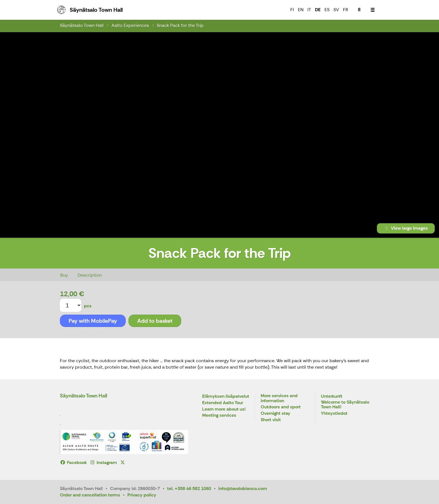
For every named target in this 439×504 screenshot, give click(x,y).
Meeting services (219, 415)
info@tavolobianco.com (243, 488)
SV (336, 10)
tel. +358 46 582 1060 (189, 488)
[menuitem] (359, 10)
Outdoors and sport (281, 407)
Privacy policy (142, 495)
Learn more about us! (224, 409)
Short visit (271, 420)
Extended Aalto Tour (223, 403)
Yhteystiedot (334, 414)
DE (318, 10)
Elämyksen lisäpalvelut (226, 396)
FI (292, 10)
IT (309, 10)
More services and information (279, 398)
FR (345, 10)
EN (301, 10)
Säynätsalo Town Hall (82, 25)
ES (327, 10)
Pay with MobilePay (93, 321)
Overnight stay (275, 414)
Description (90, 275)
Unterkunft (332, 396)
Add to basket (155, 321)
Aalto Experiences (130, 25)
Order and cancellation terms (90, 495)
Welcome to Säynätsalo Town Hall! (345, 405)
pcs (88, 306)
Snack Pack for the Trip (180, 25)
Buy (64, 275)
